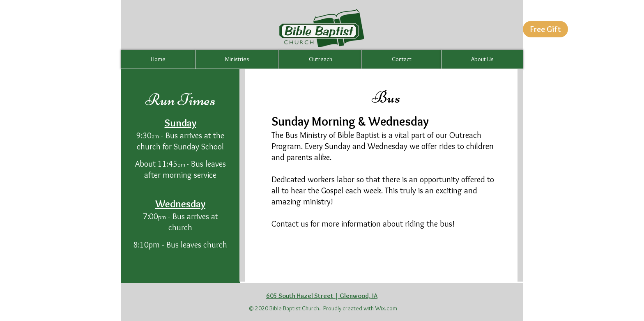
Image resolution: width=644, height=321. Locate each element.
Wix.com (386, 308)
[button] (545, 29)
